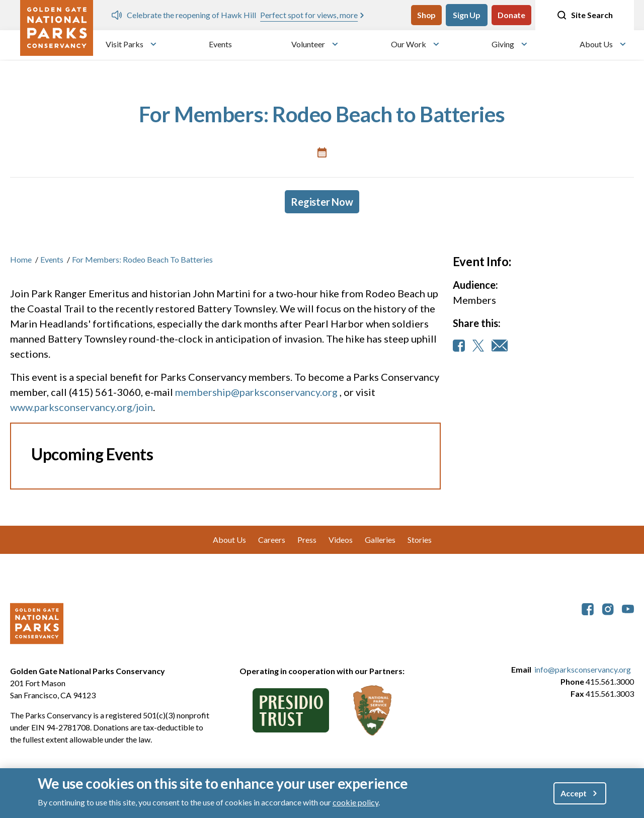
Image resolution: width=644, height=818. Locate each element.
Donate (511, 15)
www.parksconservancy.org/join (82, 407)
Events (220, 44)
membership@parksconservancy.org (256, 392)
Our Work (409, 44)
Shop (426, 15)
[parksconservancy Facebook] (588, 608)
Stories (420, 540)
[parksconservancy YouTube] (628, 608)
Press (307, 540)
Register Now (322, 202)
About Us (596, 44)
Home (21, 259)
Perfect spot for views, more (309, 15)
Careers (272, 540)
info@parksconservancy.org (583, 669)
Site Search (585, 15)
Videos (341, 540)
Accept (574, 793)
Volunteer (308, 44)
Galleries (380, 540)
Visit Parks (125, 44)
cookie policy (355, 802)
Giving (503, 44)
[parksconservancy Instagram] (608, 608)
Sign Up (467, 15)
